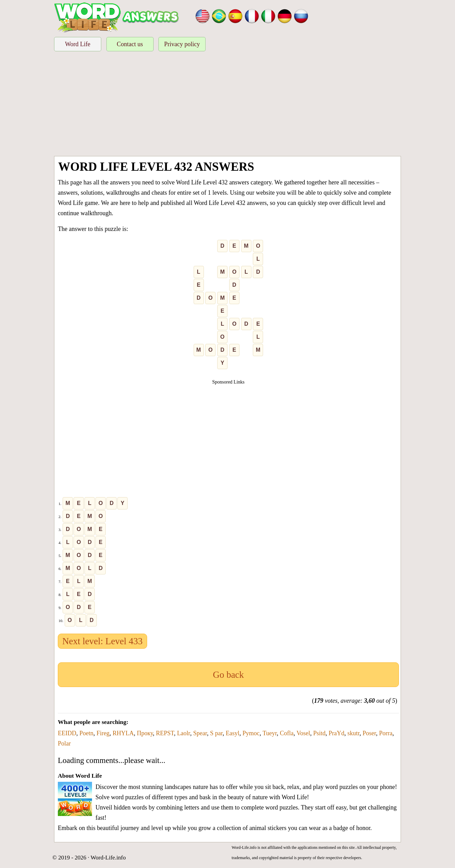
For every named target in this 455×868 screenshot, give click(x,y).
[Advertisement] (227, 105)
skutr (353, 733)
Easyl (233, 733)
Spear (200, 733)
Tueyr (270, 733)
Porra (386, 733)
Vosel (303, 733)
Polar (64, 743)
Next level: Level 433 (102, 641)
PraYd (336, 733)
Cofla (287, 733)
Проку (145, 733)
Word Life (78, 44)
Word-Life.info (108, 858)
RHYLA (123, 733)
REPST (165, 733)
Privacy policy (182, 44)
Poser (369, 733)
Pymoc (251, 733)
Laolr (183, 733)
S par (216, 733)
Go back (228, 675)
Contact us (130, 44)
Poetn (86, 733)
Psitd (319, 733)
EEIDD (67, 733)
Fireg (103, 733)
